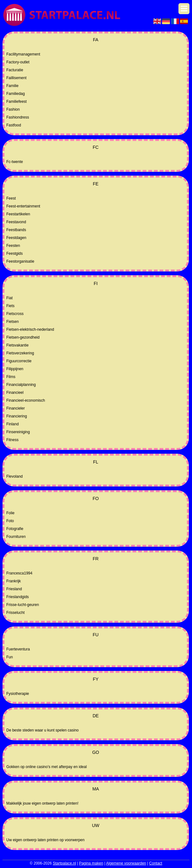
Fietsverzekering (20, 353)
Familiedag (16, 94)
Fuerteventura (18, 649)
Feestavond (16, 222)
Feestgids (15, 253)
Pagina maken (91, 863)
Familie (12, 86)
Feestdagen (16, 238)
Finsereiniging (18, 432)
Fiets (10, 306)
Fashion (13, 109)
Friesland (14, 589)
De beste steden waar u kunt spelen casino (42, 730)
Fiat (9, 298)
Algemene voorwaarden (126, 863)
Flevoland (15, 476)
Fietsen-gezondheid (23, 337)
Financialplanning (21, 385)
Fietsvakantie (17, 345)
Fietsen (12, 322)
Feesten (13, 246)
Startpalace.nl (64, 863)
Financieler (16, 408)
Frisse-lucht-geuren (23, 605)
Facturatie (15, 70)
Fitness (12, 440)
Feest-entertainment (23, 206)
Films (11, 377)
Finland (12, 424)
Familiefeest (17, 102)
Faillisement (16, 78)
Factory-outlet (18, 62)
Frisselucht (15, 613)
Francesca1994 (19, 573)
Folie (10, 513)
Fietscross (15, 314)
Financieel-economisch (26, 400)
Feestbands (16, 230)
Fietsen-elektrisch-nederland (30, 329)
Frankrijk (14, 581)
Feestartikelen (18, 214)
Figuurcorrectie (19, 361)
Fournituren (16, 537)
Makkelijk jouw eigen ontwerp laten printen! (42, 803)
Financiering (17, 416)
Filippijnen (15, 369)
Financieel (15, 393)
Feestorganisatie (20, 261)
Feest (11, 198)
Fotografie (15, 529)
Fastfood (14, 125)
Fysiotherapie (18, 694)
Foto (10, 521)
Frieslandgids (17, 597)
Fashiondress (18, 117)
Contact (156, 863)
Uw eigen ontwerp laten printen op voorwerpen (45, 840)
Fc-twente (15, 162)
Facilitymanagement (23, 54)
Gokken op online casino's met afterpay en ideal (47, 767)
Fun (10, 657)
